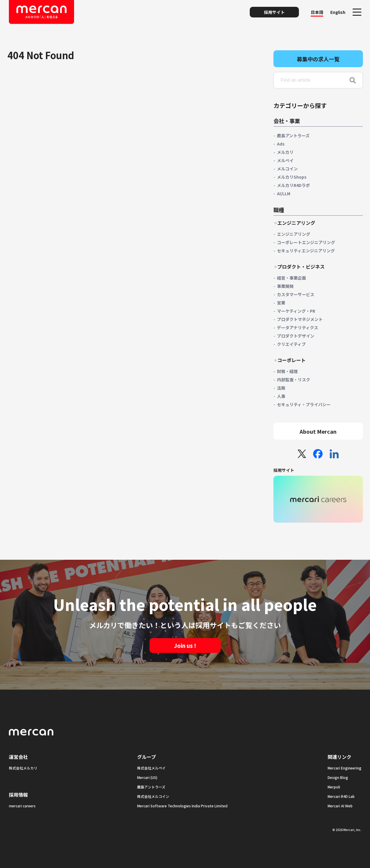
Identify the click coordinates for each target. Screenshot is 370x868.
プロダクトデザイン (296, 336)
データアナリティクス (298, 327)
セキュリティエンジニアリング (306, 251)
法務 (281, 388)
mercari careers (22, 806)
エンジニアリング (294, 234)
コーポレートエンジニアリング (306, 242)
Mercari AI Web (340, 806)
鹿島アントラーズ (293, 135)
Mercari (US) (147, 777)
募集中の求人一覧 (318, 59)
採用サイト (274, 12)
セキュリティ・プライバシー (304, 404)
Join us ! (185, 646)
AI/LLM (284, 193)
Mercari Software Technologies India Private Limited (182, 806)
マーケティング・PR (296, 311)
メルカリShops (292, 177)
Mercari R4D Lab (341, 796)
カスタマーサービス (296, 294)
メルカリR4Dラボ (293, 185)
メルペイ (285, 160)
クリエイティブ (291, 344)
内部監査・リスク (294, 380)
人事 (281, 396)
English (338, 12)
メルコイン (287, 169)
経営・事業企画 (291, 278)
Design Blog (338, 777)
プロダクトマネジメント (300, 319)
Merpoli (334, 787)
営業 (281, 303)
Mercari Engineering (345, 768)
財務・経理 (287, 371)
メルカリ (285, 152)
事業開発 (285, 286)
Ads (281, 144)
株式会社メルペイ (151, 768)
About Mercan (318, 431)
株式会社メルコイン (153, 796)
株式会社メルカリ (23, 768)
